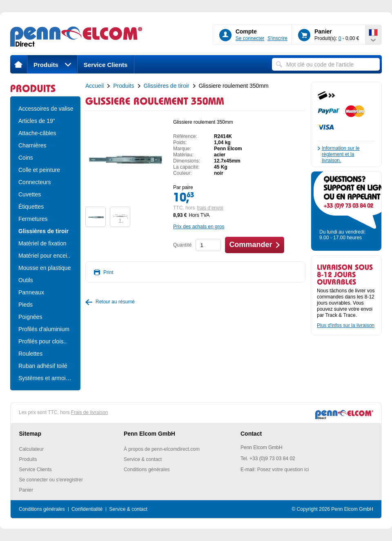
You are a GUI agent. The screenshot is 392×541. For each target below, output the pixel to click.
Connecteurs (35, 182)
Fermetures (33, 219)
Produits (52, 65)
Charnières (32, 145)
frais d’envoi (210, 208)
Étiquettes (31, 207)
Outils (26, 280)
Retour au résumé (115, 302)
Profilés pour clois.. (42, 341)
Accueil (95, 86)
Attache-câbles (37, 133)
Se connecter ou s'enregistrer (51, 480)
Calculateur (32, 449)
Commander (251, 245)
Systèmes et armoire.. (45, 378)
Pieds (26, 305)
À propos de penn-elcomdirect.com (162, 449)
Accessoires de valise (45, 109)
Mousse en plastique (45, 268)
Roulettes (30, 354)
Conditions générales (147, 470)
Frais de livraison (90, 412)
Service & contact (143, 459)
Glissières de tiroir (43, 231)
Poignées (30, 317)
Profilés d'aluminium (44, 329)
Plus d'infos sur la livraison (346, 325)
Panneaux (31, 292)
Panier (26, 490)
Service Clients (106, 65)
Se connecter (250, 38)
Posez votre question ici (283, 470)
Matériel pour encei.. (44, 256)
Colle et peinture (39, 170)
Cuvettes (30, 194)
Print (108, 272)
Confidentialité (87, 509)
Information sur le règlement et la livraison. (341, 154)
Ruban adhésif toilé (43, 366)
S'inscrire (277, 38)
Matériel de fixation (42, 243)
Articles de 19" (37, 121)
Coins (26, 158)
